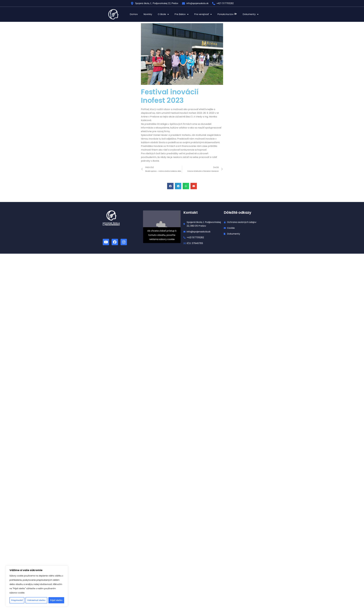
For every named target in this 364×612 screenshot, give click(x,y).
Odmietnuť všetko (36, 600)
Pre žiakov (182, 14)
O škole (163, 14)
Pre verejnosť (203, 14)
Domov (134, 14)
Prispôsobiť (17, 600)
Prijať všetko (56, 600)
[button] (170, 186)
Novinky (148, 14)
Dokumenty (251, 14)
